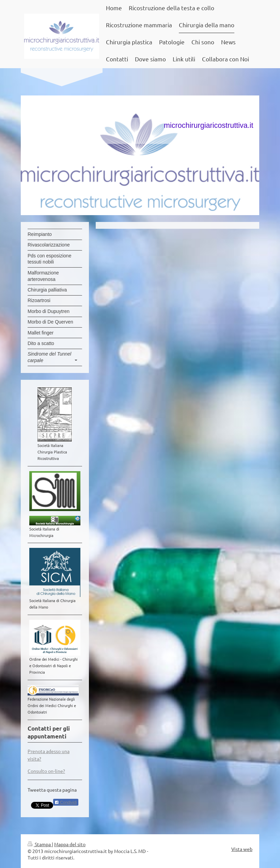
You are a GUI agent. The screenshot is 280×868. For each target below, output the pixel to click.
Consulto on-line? (46, 771)
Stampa (40, 844)
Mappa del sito (70, 844)
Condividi (66, 803)
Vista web (242, 849)
